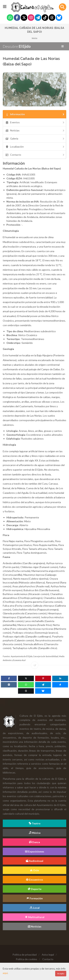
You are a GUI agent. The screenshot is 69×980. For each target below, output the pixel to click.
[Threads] (52, 18)
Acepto (61, 973)
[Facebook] (17, 18)
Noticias (35, 130)
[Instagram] (31, 18)
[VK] (9, 685)
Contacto (35, 155)
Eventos (35, 122)
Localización (35, 147)
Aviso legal (48, 955)
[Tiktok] (45, 18)
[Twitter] (24, 18)
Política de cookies (26, 959)
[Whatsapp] (10, 18)
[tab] (34, 114)
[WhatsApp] (26, 685)
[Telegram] (38, 18)
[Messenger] (60, 685)
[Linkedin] (60, 678)
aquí (5, 973)
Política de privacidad (25, 955)
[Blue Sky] (59, 18)
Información (35, 114)
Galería (35, 138)
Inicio (34, 38)
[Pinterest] (43, 678)
